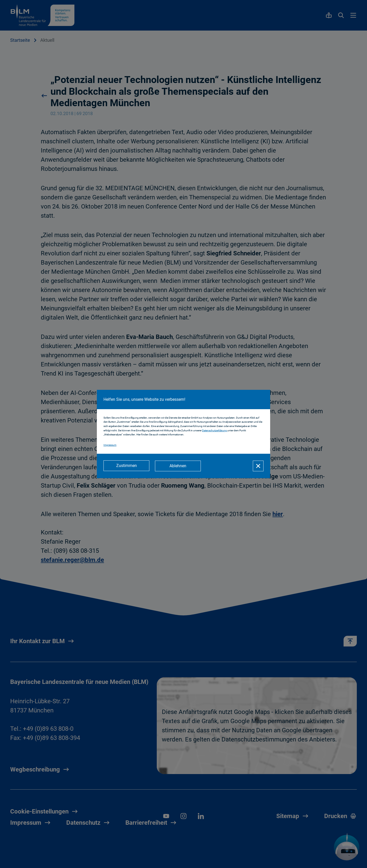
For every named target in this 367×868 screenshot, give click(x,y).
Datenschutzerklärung (215, 431)
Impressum (110, 445)
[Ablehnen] (178, 466)
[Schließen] (258, 466)
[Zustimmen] (126, 466)
